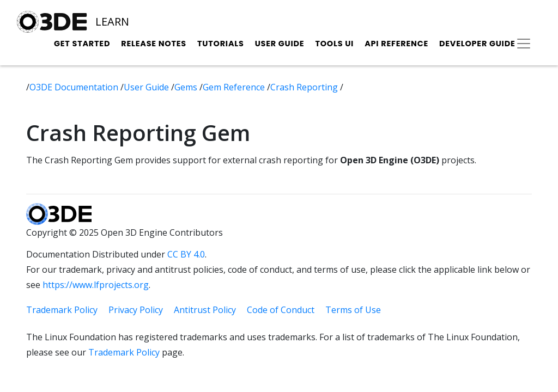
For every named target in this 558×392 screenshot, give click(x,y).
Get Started (82, 44)
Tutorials (221, 44)
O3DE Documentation (75, 87)
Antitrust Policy (205, 310)
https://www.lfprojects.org (96, 285)
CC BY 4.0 (186, 254)
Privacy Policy (136, 310)
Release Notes (154, 44)
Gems (187, 87)
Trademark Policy (62, 310)
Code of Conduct (281, 310)
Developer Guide (477, 44)
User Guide (280, 44)
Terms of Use (353, 310)
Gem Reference (235, 87)
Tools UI (334, 44)
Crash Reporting (305, 87)
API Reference (396, 44)
